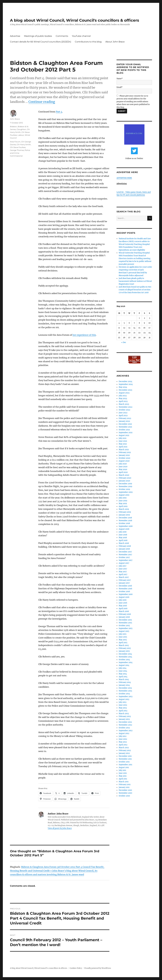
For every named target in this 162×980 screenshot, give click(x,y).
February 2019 (125, 512)
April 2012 (123, 745)
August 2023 (124, 393)
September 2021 (126, 433)
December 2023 (125, 390)
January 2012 (124, 753)
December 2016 (125, 586)
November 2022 (126, 407)
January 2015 (124, 651)
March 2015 (124, 645)
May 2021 (123, 444)
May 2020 (123, 469)
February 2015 (125, 648)
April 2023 (123, 401)
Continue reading (42, 102)
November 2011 (125, 759)
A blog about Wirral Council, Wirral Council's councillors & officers (75, 20)
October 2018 (124, 523)
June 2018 (123, 535)
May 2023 (123, 399)
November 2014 (125, 657)
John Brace (15, 119)
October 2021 (124, 430)
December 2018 (125, 518)
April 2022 (123, 416)
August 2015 (124, 631)
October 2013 (124, 694)
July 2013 (122, 702)
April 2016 (123, 609)
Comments (62, 36)
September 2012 (126, 731)
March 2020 (124, 475)
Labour (21, 135)
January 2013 (124, 719)
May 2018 (123, 538)
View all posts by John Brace (60, 828)
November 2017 (125, 555)
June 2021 (123, 441)
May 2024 (123, 387)
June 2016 (123, 603)
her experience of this (84, 335)
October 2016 (124, 592)
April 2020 (123, 472)
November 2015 (125, 623)
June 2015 (123, 637)
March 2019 (124, 509)
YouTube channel (81, 36)
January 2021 (124, 455)
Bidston (13, 127)
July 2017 (123, 566)
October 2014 (124, 660)
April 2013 (123, 711)
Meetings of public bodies (38, 36)
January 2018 (124, 549)
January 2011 (124, 787)
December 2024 (125, 381)
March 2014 (124, 679)
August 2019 (124, 495)
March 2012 (124, 748)
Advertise (15, 36)
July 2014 (123, 668)
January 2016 (124, 617)
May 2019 (123, 504)
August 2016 (124, 597)
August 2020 (124, 461)
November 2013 (125, 691)
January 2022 (124, 421)
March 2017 (124, 577)
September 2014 (126, 662)
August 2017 (124, 563)
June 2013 (123, 705)
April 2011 (123, 779)
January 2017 (124, 583)
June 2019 (123, 501)
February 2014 (125, 682)
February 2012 (125, 750)
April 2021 (123, 447)
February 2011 (125, 785)
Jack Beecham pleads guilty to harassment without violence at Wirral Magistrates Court (135, 281)
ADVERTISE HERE (124, 178)
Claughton (21, 129)
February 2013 (125, 716)
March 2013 (124, 714)
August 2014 (124, 665)
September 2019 (126, 492)
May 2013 (123, 708)
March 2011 (124, 782)
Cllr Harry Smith (24, 144)
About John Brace (115, 42)
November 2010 (125, 793)
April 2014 (123, 677)
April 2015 (123, 643)
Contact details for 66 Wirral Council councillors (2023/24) (41, 42)
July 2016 (123, 600)
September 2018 (126, 526)
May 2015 (123, 640)
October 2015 (124, 626)
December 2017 (125, 552)
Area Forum (15, 142)
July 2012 (123, 736)
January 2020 (124, 481)
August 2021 (124, 435)
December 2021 (125, 424)
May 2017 (123, 572)
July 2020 (123, 464)
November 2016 (125, 589)
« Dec (124, 342)
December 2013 (125, 688)
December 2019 (125, 484)
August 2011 (124, 767)
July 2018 (123, 532)
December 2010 (125, 790)
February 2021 (125, 452)
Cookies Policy (76, 968)
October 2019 (124, 489)
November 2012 (125, 725)
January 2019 (124, 515)
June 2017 (123, 569)
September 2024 (126, 384)
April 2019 (123, 506)
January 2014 (124, 685)
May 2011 (123, 776)
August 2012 (124, 733)
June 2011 (123, 773)
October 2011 (124, 762)
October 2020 (124, 458)
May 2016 (123, 606)
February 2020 (125, 478)
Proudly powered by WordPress (98, 968)
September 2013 (126, 697)
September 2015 (126, 628)
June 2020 (123, 467)
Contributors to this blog (88, 42)
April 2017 (123, 574)
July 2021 (123, 438)
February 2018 (125, 546)
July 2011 (122, 770)
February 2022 (125, 418)
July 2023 (123, 396)
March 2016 (124, 611)
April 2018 (123, 540)
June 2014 (123, 671)
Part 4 (59, 112)
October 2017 (124, 557)
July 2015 (123, 634)
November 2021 (125, 427)
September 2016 (126, 594)
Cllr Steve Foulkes (18, 147)
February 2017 (125, 580)
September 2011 (125, 765)
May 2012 (123, 742)
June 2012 (123, 739)
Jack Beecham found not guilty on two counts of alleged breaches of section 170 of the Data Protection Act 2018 (135, 290)
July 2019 (123, 498)
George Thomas (17, 150)
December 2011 (125, 756)
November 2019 (125, 486)
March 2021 (124, 450)
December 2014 (125, 654)
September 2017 (126, 560)
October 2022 (124, 410)
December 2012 (125, 722)
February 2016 (125, 614)
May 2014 (123, 674)
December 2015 (125, 620)
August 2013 (124, 699)
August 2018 (124, 529)
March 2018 (124, 543)
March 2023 (124, 404)
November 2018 (125, 521)
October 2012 (124, 728)
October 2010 (124, 796)
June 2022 (123, 413)
